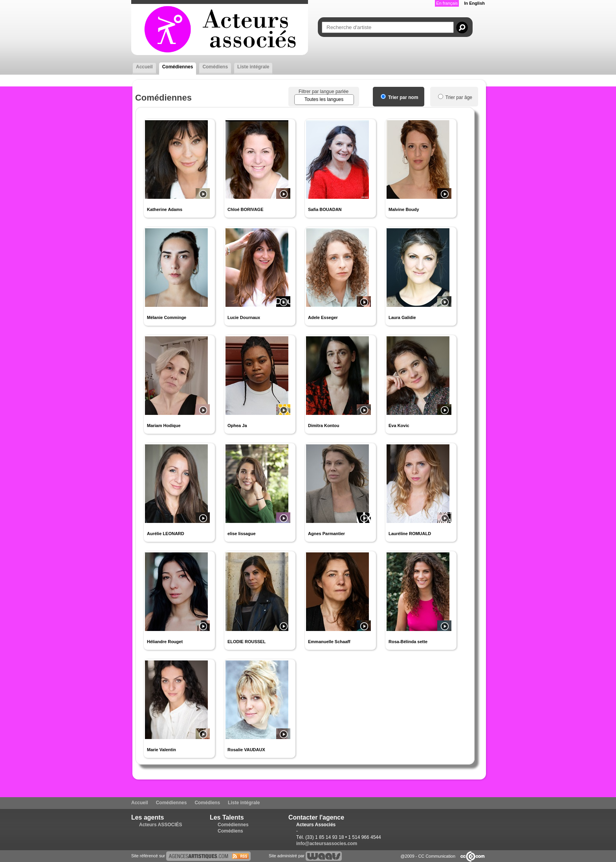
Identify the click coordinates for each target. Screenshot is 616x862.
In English (474, 3)
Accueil (144, 67)
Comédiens (215, 67)
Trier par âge (455, 97)
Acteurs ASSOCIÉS (161, 825)
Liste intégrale (253, 67)
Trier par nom (400, 97)
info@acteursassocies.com (327, 844)
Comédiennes (178, 67)
